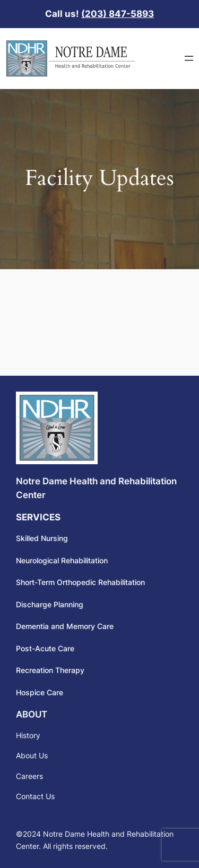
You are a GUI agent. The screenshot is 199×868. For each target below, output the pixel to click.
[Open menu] (189, 58)
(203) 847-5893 (118, 14)
